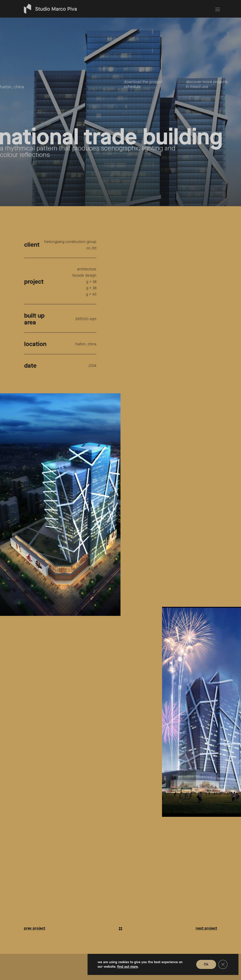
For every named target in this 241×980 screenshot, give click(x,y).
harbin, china (12, 87)
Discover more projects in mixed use (207, 85)
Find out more (128, 967)
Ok (206, 964)
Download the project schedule (143, 85)
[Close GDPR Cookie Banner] (223, 964)
